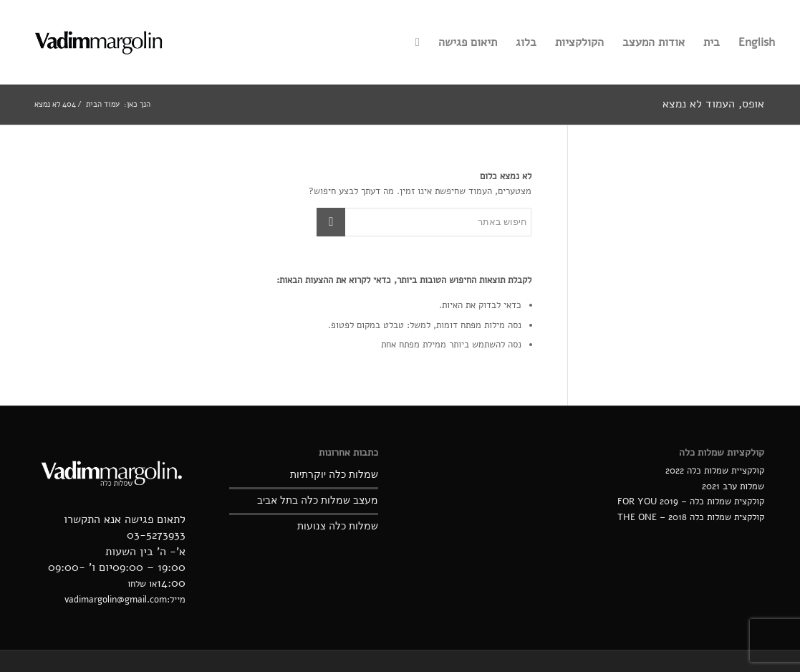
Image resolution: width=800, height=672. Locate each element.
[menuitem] (757, 42)
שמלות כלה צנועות (338, 526)
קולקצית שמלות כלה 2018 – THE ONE (691, 517)
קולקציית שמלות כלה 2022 (715, 471)
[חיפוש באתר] (418, 42)
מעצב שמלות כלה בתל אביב (318, 500)
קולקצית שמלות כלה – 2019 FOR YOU (691, 501)
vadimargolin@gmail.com (116, 600)
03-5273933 (156, 535)
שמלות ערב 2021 (733, 486)
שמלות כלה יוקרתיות (334, 474)
